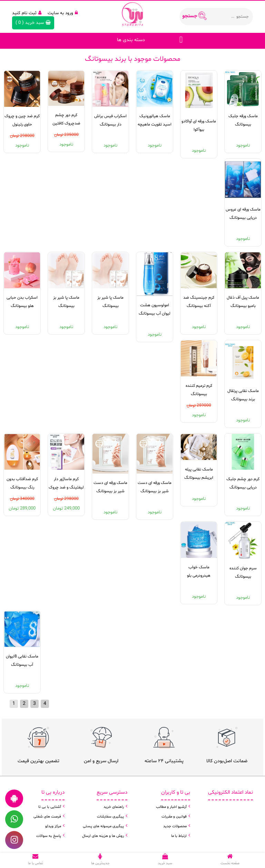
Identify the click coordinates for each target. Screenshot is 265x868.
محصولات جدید (175, 826)
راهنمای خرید (114, 807)
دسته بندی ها (131, 40)
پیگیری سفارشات (110, 817)
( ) (33, 23)
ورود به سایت (63, 13)
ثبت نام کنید (27, 13)
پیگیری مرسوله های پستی (103, 826)
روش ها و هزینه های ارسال (103, 836)
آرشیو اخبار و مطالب (171, 807)
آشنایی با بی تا (50, 807)
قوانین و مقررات (174, 817)
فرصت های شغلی (47, 817)
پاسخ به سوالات (49, 836)
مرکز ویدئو (53, 826)
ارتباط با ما (179, 836)
